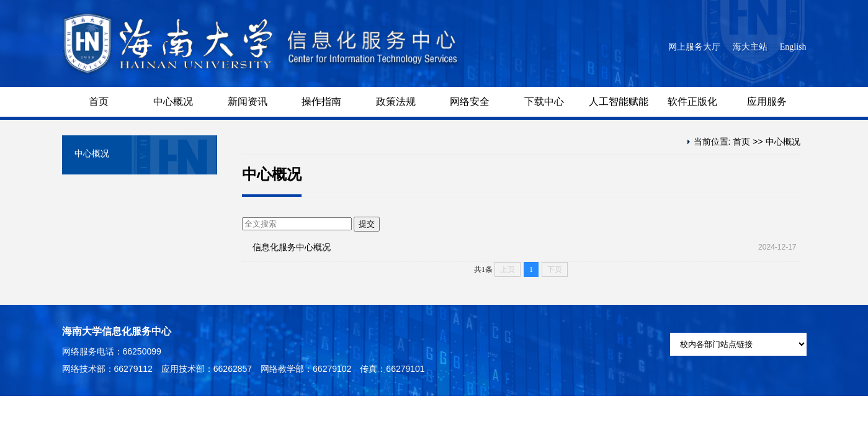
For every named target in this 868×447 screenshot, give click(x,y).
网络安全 (470, 102)
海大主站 (750, 47)
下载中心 (544, 102)
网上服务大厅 (694, 47)
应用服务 (767, 102)
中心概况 (173, 102)
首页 (99, 102)
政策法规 (396, 102)
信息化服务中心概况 (292, 247)
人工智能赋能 (619, 102)
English (793, 47)
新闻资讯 (248, 102)
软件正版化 (692, 102)
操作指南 (321, 102)
